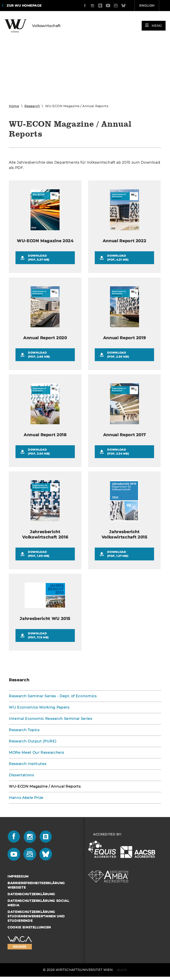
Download (49, 258)
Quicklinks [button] (152, 6)
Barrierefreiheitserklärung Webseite (36, 885)
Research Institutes (28, 764)
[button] (154, 25)
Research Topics (24, 730)
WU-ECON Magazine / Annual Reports (45, 786)
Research (32, 106)
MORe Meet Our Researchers (36, 752)
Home (14, 106)
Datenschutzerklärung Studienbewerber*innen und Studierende (36, 916)
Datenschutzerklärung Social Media (38, 903)
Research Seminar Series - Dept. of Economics (53, 696)
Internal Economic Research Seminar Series (51, 719)
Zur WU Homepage (24, 6)
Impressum (18, 876)
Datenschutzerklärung (31, 894)
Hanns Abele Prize (26, 798)
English (122, 6)
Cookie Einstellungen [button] (29, 927)
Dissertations (21, 775)
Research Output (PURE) (33, 741)
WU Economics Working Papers (39, 707)
